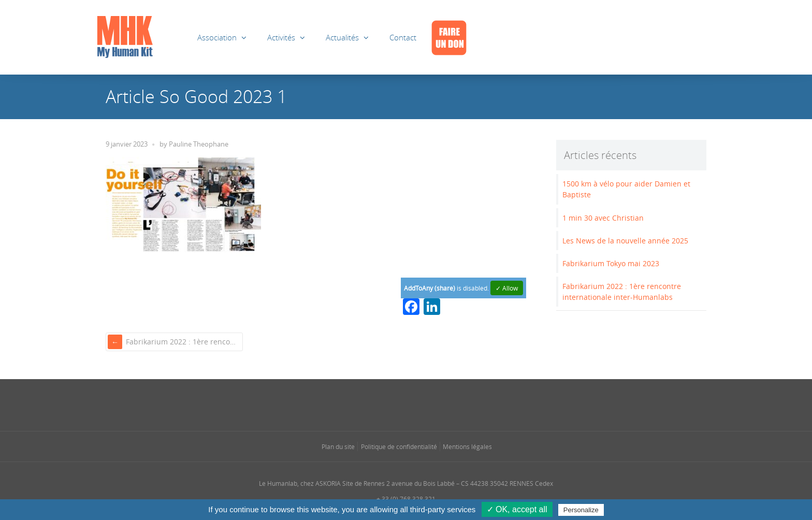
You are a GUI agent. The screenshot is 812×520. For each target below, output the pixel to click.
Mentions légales (467, 446)
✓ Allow (507, 288)
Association (217, 37)
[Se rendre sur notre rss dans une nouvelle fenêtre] (427, 404)
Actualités (342, 37)
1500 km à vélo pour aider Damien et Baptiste (626, 189)
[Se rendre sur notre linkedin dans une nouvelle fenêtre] (406, 404)
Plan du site (338, 446)
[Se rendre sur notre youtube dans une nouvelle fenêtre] (447, 404)
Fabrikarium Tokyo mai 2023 (611, 263)
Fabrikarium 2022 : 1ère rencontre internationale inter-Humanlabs (183, 342)
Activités (281, 37)
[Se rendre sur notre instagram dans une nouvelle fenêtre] (385, 404)
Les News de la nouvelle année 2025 (625, 241)
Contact (403, 37)
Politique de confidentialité (399, 446)
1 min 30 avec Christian (603, 218)
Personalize (581, 510)
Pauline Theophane (199, 144)
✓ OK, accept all (517, 509)
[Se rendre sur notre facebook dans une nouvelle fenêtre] (365, 404)
